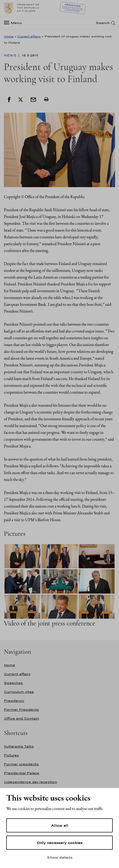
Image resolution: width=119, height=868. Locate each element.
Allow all (60, 825)
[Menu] (14, 23)
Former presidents (21, 764)
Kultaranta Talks (19, 746)
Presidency (14, 701)
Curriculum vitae (19, 692)
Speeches (13, 683)
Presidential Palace (22, 773)
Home (9, 36)
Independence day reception (30, 782)
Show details (60, 857)
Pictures (11, 755)
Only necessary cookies (59, 843)
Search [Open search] (103, 23)
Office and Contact (21, 718)
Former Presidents (21, 709)
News (11, 55)
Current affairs (29, 36)
